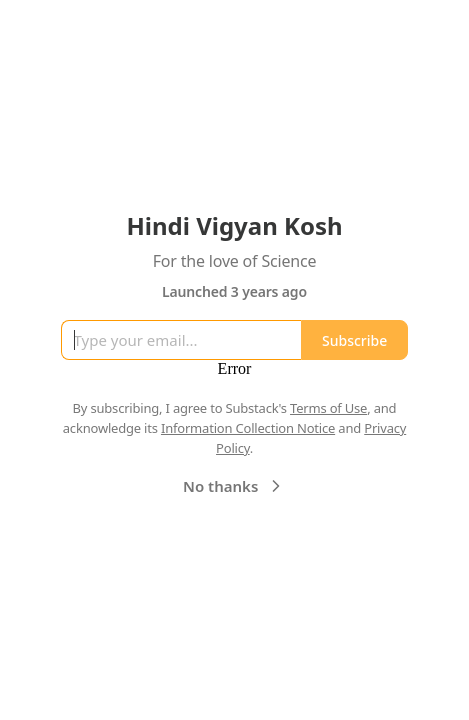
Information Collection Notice (248, 428)
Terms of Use (328, 408)
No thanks (234, 486)
